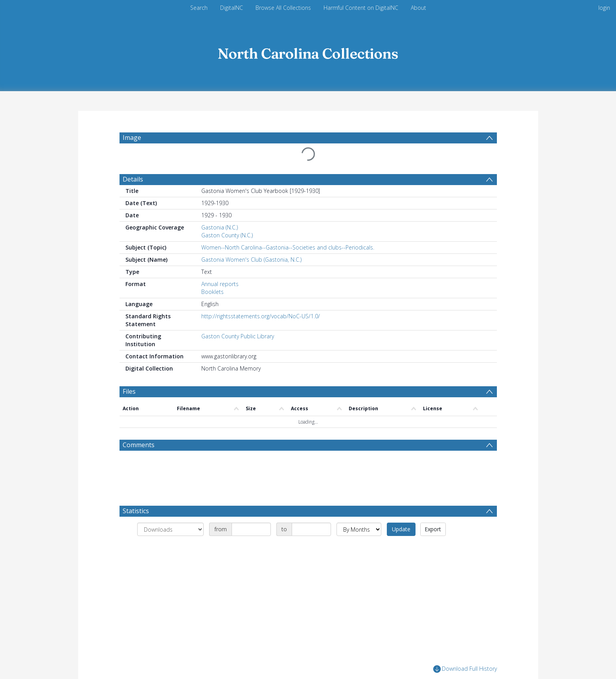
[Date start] (251, 529)
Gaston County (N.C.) (227, 235)
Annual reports (220, 284)
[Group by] (170, 529)
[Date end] (311, 529)
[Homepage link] (308, 52)
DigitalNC (232, 8)
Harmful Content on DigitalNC (361, 8)
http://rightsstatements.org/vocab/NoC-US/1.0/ (261, 316)
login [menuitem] (604, 8)
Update (401, 529)
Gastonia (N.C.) (220, 227)
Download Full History (465, 669)
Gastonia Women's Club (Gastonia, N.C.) (251, 260)
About (418, 8)
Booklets (212, 292)
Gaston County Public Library (238, 336)
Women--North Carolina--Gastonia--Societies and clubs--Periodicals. (288, 247)
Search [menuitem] (199, 8)
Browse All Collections (283, 8)
